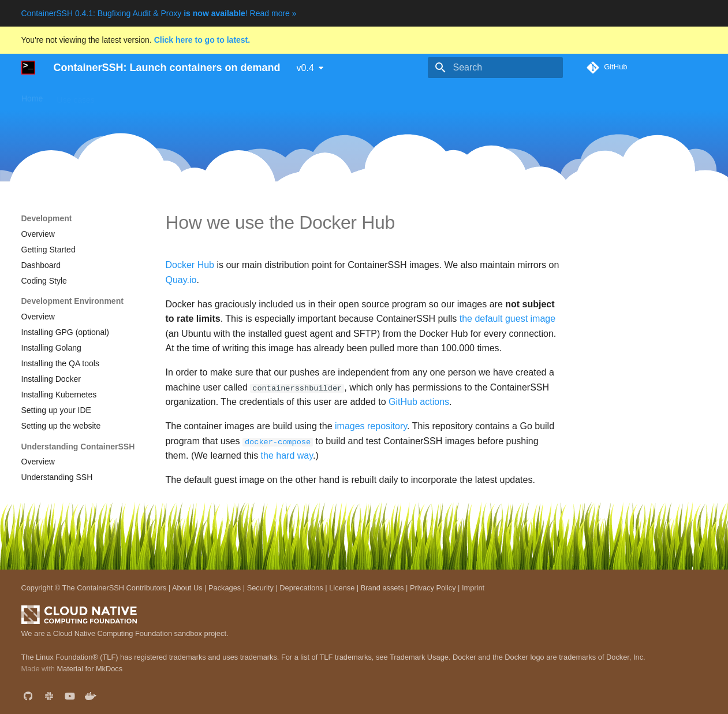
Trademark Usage (419, 657)
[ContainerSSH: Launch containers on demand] (28, 68)
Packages (225, 587)
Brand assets (382, 587)
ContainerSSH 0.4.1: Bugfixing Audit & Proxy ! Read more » (159, 13)
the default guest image (507, 319)
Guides (188, 96)
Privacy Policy (433, 587)
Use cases (75, 96)
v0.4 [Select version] (305, 68)
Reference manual (301, 96)
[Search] (495, 68)
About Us (187, 587)
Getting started (135, 96)
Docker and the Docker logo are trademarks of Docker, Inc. (549, 657)
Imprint (473, 587)
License (342, 587)
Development (372, 96)
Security (260, 587)
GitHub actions (419, 402)
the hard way (287, 455)
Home (32, 96)
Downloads (234, 96)
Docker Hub (190, 265)
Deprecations (301, 587)
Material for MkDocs (89, 669)
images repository (371, 426)
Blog (418, 96)
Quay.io (181, 280)
